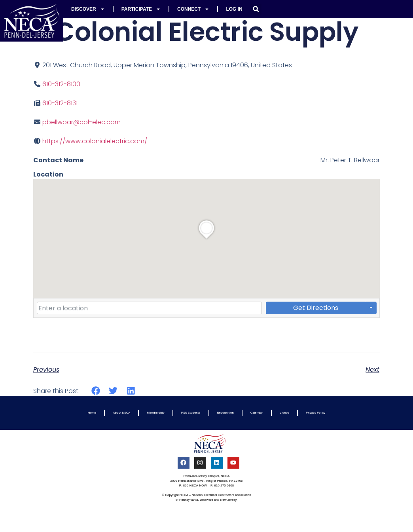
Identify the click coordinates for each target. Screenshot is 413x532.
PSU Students (191, 413)
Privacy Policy (315, 413)
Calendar (257, 413)
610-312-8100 (61, 84)
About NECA (121, 413)
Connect (193, 9)
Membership (156, 413)
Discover (88, 9)
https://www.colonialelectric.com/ (95, 141)
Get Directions (316, 308)
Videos (284, 413)
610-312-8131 (60, 103)
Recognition (225, 413)
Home (92, 413)
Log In (234, 9)
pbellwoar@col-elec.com (81, 122)
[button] (256, 9)
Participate (141, 9)
